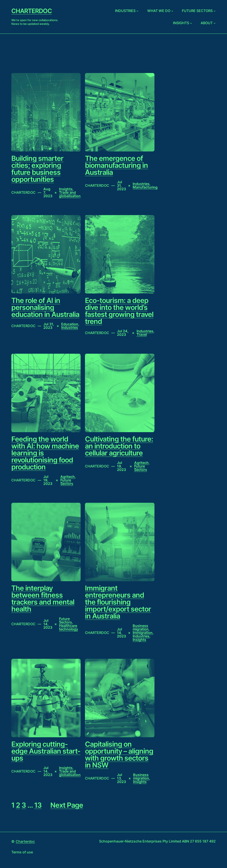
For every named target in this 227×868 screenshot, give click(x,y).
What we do (159, 11)
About (207, 23)
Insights (181, 23)
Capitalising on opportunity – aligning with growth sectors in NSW (119, 755)
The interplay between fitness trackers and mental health (43, 599)
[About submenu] (215, 23)
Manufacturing (145, 187)
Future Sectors (67, 482)
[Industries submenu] (137, 11)
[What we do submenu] (172, 11)
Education (70, 324)
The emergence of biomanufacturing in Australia (116, 165)
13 (38, 805)
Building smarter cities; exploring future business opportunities (37, 169)
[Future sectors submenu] (215, 11)
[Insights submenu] (191, 23)
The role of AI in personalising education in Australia (45, 307)
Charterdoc (32, 11)
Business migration (141, 627)
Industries (125, 11)
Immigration (143, 633)
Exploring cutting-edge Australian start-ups (46, 751)
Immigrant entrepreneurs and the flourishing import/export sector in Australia (118, 602)
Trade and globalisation (70, 194)
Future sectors (197, 11)
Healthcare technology (69, 627)
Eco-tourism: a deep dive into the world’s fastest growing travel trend (119, 311)
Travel (142, 335)
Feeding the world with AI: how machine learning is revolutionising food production (45, 453)
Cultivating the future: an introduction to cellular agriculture (119, 446)
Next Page (67, 805)
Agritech (68, 477)
